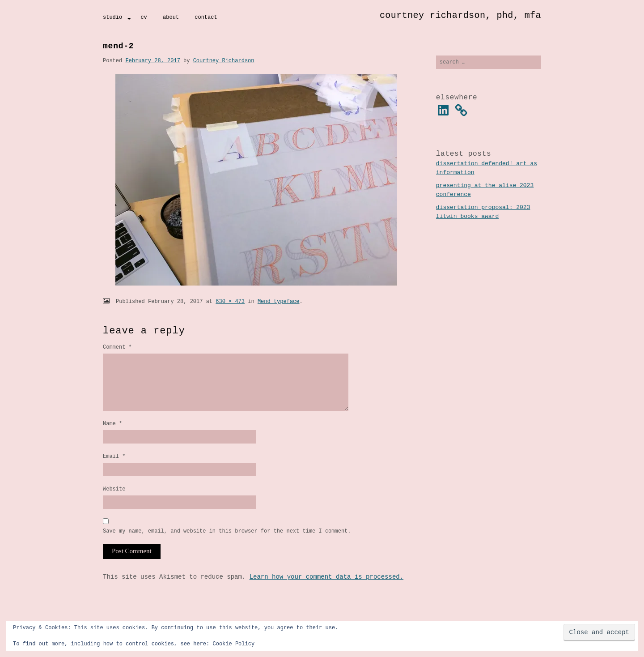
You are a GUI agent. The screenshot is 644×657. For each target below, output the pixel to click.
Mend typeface (279, 301)
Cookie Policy (233, 644)
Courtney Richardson (224, 61)
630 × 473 (230, 301)
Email (114, 468)
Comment (117, 347)
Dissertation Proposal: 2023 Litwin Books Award (483, 213)
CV (144, 17)
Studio (112, 17)
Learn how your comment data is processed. (326, 592)
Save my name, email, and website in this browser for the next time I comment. (227, 546)
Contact (206, 17)
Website (114, 502)
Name (112, 434)
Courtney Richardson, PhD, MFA (460, 15)
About (171, 17)
